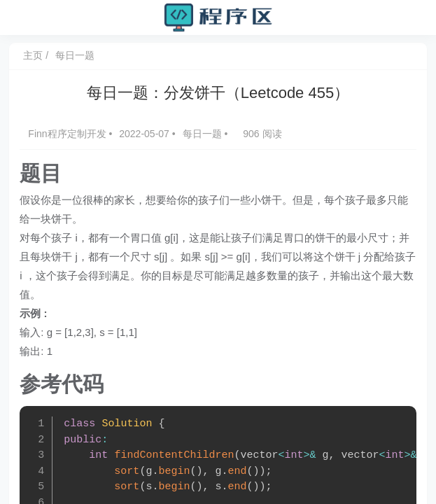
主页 (36, 55)
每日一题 (77, 55)
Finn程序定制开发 (71, 134)
